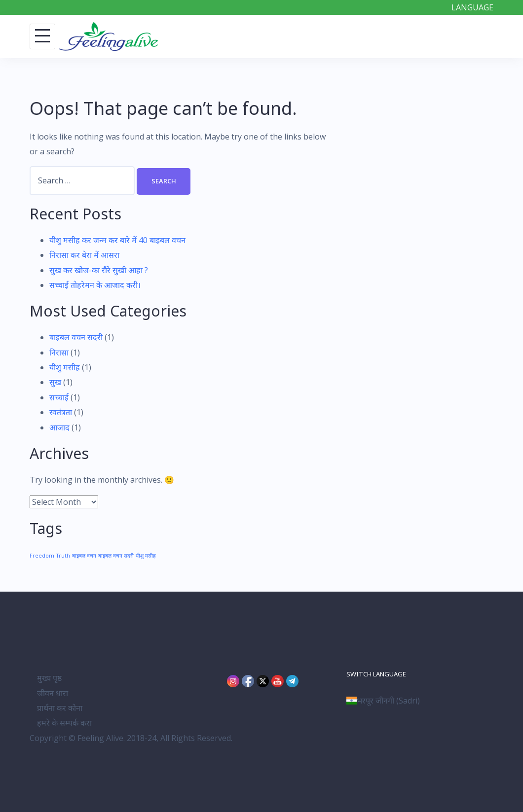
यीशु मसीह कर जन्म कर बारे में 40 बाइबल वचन (117, 240)
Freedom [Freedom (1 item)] (42, 556)
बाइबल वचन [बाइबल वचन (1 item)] (84, 556)
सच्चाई (59, 397)
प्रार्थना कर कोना (60, 708)
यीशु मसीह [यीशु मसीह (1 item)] (146, 556)
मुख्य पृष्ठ (49, 678)
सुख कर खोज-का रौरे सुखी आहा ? (99, 270)
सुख (55, 382)
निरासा (59, 353)
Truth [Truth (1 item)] (63, 556)
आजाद (59, 427)
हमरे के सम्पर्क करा (64, 723)
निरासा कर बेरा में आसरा (84, 255)
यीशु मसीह (65, 367)
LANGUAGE (472, 7)
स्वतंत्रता (61, 412)
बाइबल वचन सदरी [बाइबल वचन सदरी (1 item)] (116, 556)
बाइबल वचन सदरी (76, 337)
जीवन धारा (53, 693)
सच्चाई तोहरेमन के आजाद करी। (95, 285)
